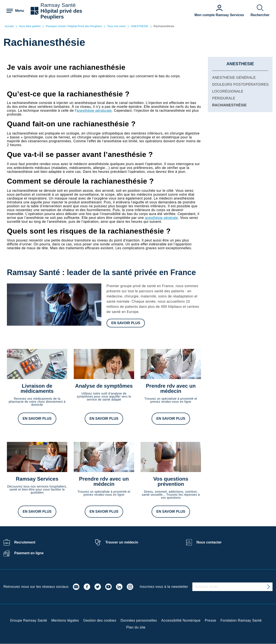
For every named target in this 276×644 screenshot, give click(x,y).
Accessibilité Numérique (181, 620)
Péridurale (224, 98)
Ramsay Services (37, 479)
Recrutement (25, 542)
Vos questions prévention (171, 481)
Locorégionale (228, 91)
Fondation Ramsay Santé (241, 620)
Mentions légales (65, 620)
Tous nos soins (116, 26)
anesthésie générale (161, 218)
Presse (211, 620)
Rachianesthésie (229, 105)
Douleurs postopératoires (240, 84)
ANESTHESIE (140, 26)
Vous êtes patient (30, 26)
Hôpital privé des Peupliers (61, 14)
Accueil (9, 26)
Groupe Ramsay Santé (28, 620)
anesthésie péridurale (94, 111)
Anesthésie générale (234, 78)
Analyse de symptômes (104, 386)
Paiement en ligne (29, 553)
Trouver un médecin (122, 542)
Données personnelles (139, 620)
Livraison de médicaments (37, 388)
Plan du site (136, 627)
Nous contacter (209, 542)
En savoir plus (126, 323)
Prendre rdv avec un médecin (171, 388)
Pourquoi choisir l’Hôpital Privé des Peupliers (74, 26)
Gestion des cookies (100, 620)
